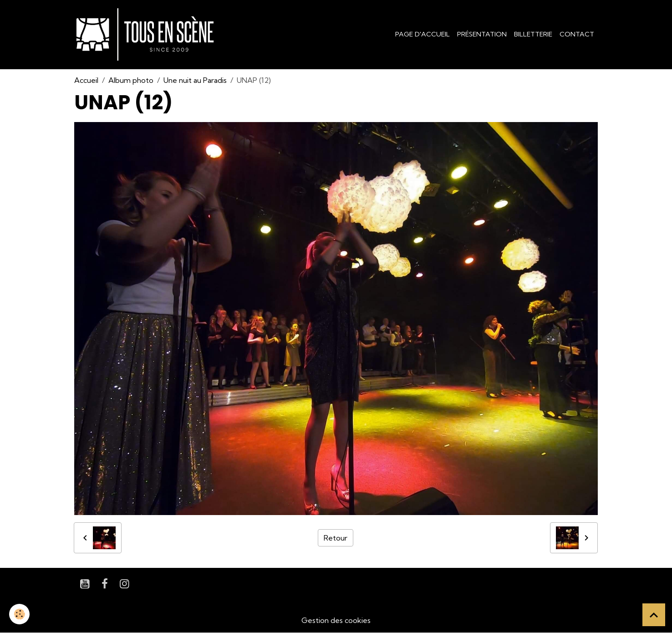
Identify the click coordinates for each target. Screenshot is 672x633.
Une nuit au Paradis (195, 80)
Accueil (86, 80)
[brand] (147, 35)
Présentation (482, 34)
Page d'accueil (423, 34)
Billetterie (533, 34)
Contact (577, 34)
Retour (336, 538)
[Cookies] (19, 614)
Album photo (131, 80)
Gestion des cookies (336, 620)
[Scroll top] (654, 615)
